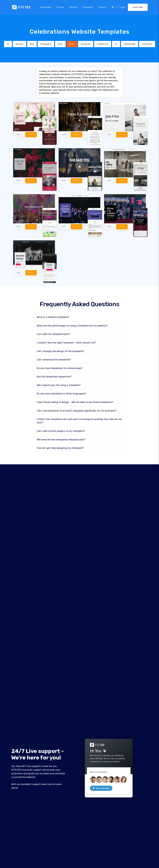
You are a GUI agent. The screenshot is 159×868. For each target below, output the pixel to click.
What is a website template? (53, 317)
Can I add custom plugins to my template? (61, 431)
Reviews (73, 7)
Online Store (147, 44)
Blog (32, 44)
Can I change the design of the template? (60, 351)
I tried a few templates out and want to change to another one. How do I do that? (79, 421)
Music (60, 44)
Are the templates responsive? (54, 377)
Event (72, 44)
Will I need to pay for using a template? (59, 385)
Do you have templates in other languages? (61, 394)
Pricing (60, 7)
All (8, 44)
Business (20, 44)
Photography (46, 44)
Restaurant (86, 44)
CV (116, 44)
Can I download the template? (54, 360)
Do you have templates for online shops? (60, 368)
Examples (88, 7)
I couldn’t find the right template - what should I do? (66, 343)
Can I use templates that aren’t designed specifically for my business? (77, 411)
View (18, 134)
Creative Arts (103, 44)
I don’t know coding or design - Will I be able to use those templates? (75, 402)
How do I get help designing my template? (60, 448)
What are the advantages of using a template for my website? (72, 326)
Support (102, 7)
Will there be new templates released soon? (61, 440)
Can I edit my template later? (53, 334)
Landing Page (130, 44)
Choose (31, 134)
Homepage (46, 7)
